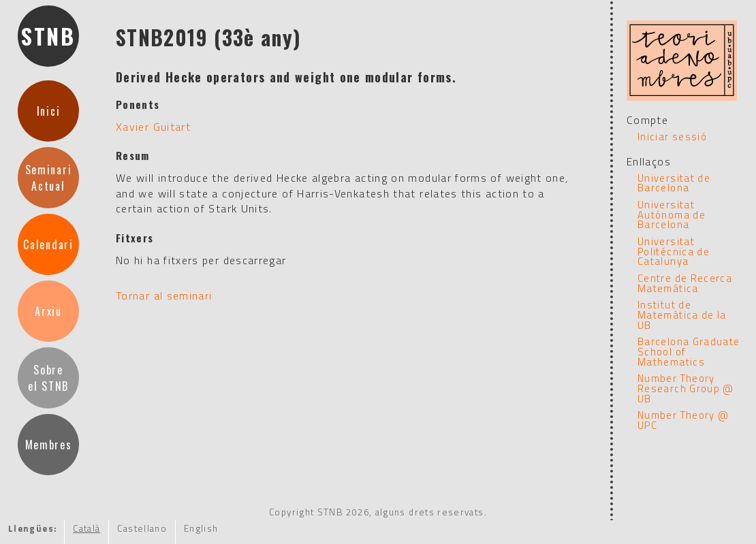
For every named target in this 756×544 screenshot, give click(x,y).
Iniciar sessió (672, 137)
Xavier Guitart (153, 127)
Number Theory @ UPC (683, 420)
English (201, 528)
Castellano (142, 528)
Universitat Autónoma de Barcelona (672, 214)
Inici (48, 111)
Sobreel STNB (48, 378)
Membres (49, 445)
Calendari (48, 244)
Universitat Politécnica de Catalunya (674, 251)
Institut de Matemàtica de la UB (682, 315)
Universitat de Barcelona (674, 183)
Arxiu (48, 311)
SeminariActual (48, 178)
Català (86, 528)
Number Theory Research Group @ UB (686, 388)
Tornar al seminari (164, 295)
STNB (48, 36)
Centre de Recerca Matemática (685, 283)
